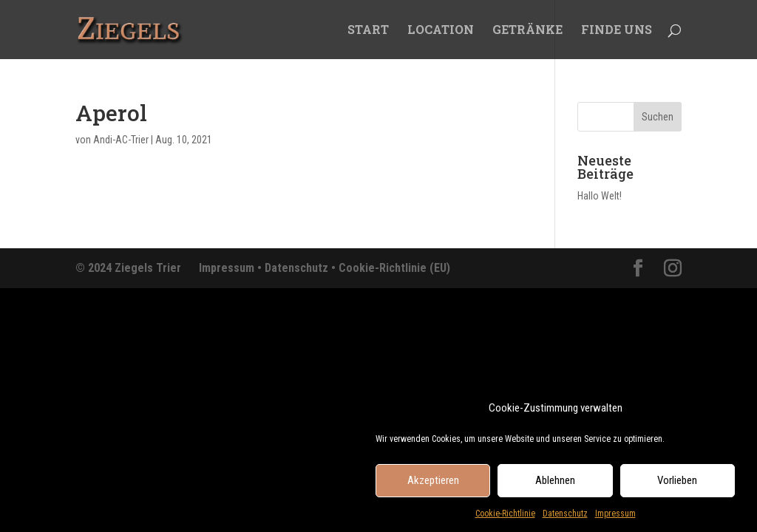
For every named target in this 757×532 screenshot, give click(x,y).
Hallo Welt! (600, 196)
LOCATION (441, 31)
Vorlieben (677, 486)
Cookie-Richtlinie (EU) (394, 268)
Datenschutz (565, 519)
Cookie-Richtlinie (505, 519)
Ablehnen (555, 486)
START (368, 31)
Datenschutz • (302, 268)
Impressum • (232, 268)
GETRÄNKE (527, 31)
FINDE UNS (617, 31)
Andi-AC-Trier (121, 140)
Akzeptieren (433, 486)
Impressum (615, 519)
